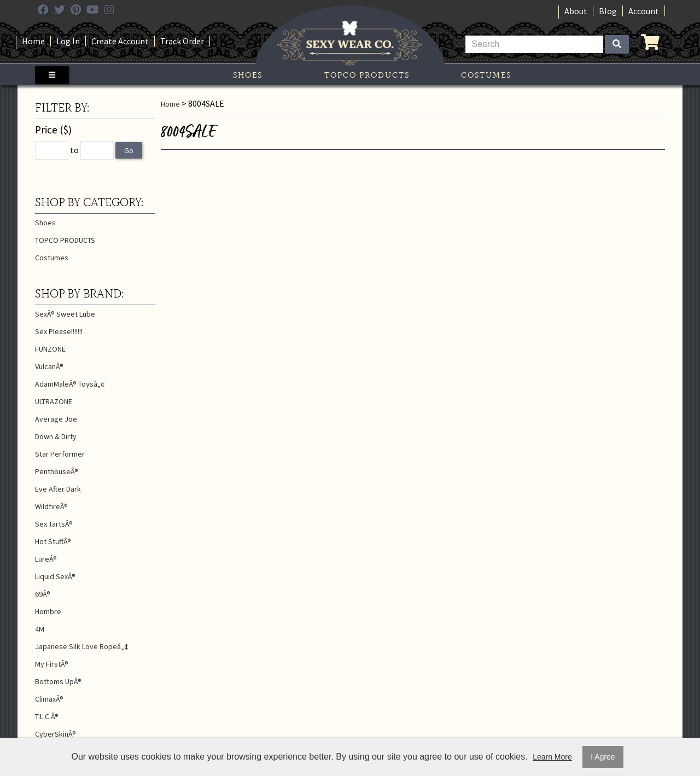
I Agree (603, 757)
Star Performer (60, 454)
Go (129, 150)
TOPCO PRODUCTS (367, 75)
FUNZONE (50, 349)
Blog (608, 11)
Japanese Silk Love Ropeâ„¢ (82, 646)
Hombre (48, 611)
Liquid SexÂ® (55, 576)
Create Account (120, 41)
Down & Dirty (56, 436)
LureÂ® (46, 559)
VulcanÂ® (49, 366)
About (576, 11)
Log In (68, 41)
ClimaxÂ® (49, 699)
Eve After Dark (58, 489)
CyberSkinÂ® (56, 734)
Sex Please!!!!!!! (59, 331)
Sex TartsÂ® (54, 524)
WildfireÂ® (51, 506)
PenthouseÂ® (57, 471)
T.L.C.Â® (47, 716)
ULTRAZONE (54, 401)
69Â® (43, 594)
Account (644, 11)
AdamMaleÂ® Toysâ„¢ (70, 384)
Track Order (182, 41)
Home (33, 41)
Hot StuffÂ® (53, 541)
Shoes (248, 75)
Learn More (552, 757)
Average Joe (56, 419)
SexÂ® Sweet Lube (65, 314)
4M (40, 629)
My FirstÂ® (52, 664)
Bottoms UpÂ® (58, 681)
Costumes (486, 75)
